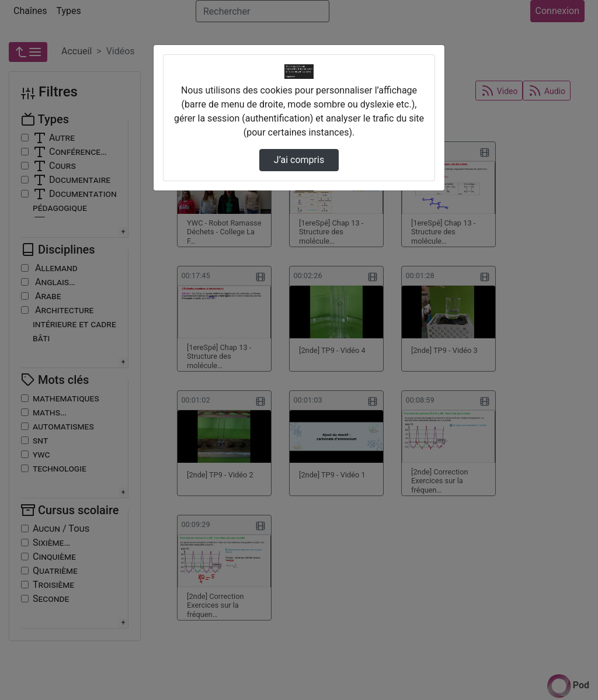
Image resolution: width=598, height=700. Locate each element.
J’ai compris (299, 160)
